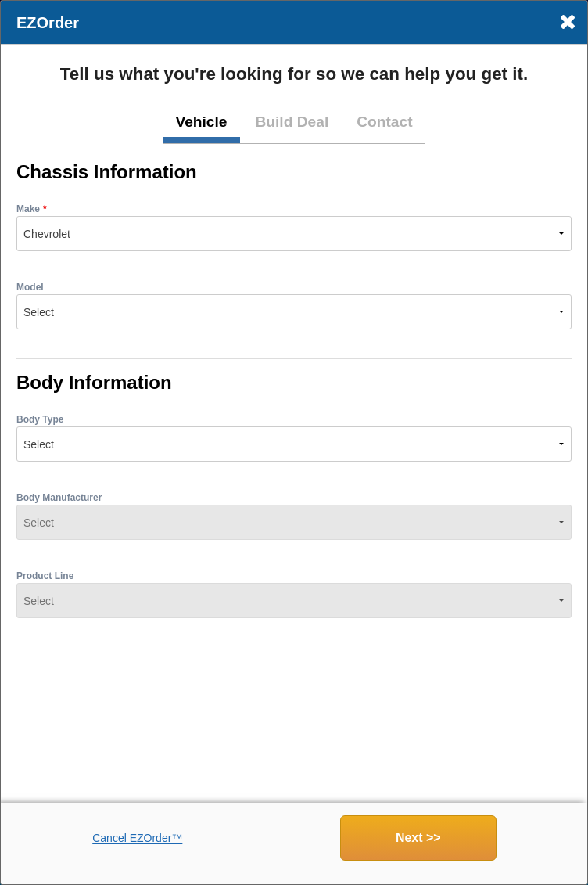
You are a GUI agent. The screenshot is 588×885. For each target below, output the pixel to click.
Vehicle (201, 122)
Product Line (45, 576)
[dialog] (294, 442)
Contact (384, 122)
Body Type (40, 419)
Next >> (418, 838)
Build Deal (292, 122)
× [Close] (567, 22)
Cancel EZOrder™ (137, 838)
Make (28, 209)
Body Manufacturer (59, 498)
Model (30, 287)
